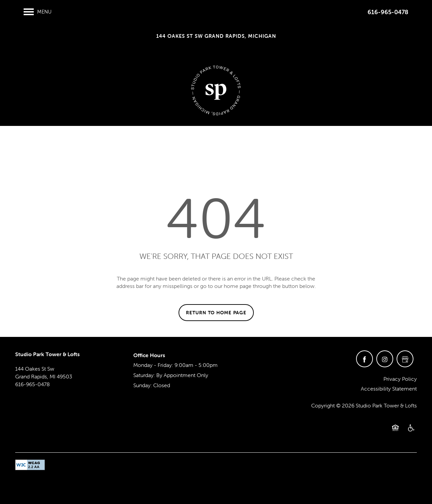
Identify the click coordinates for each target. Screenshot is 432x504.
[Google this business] (405, 359)
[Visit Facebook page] (364, 359)
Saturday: (144, 375)
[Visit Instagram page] (385, 359)
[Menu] (38, 12)
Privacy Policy (400, 379)
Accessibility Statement (389, 389)
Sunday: (143, 385)
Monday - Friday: (153, 365)
